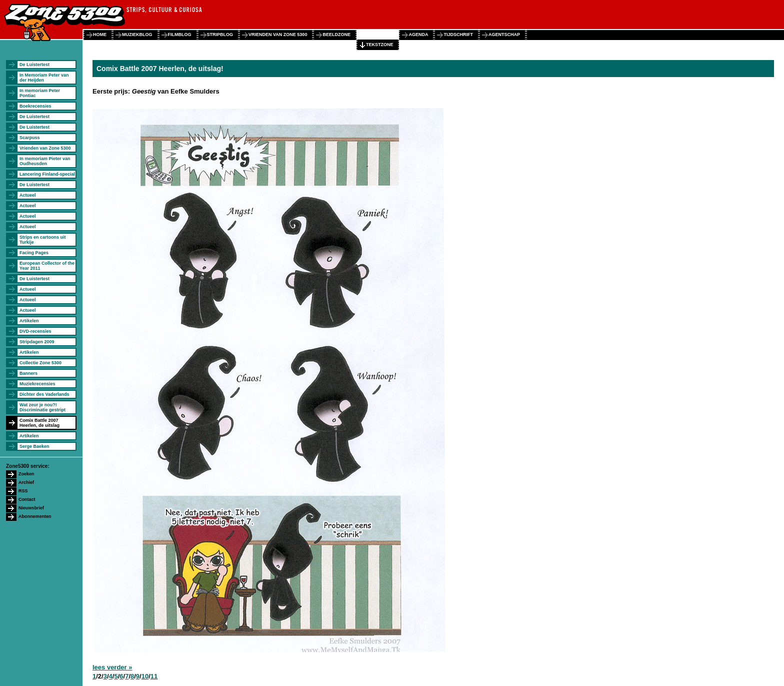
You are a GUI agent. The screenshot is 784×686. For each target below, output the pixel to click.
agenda (418, 35)
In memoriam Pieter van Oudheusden (45, 161)
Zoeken (26, 474)
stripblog (220, 35)
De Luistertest (34, 65)
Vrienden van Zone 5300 (45, 148)
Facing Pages (34, 253)
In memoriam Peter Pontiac (40, 93)
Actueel (28, 195)
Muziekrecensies (37, 384)
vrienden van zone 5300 (278, 35)
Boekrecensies (35, 106)
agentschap (504, 35)
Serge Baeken (34, 446)
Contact (27, 499)
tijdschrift (458, 35)
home (100, 35)
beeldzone (336, 35)
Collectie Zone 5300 (40, 363)
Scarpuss (30, 138)
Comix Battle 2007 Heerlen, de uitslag (39, 423)
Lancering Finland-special (47, 174)
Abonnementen (35, 516)
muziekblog (137, 35)
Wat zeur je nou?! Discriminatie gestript (42, 407)
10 (145, 676)
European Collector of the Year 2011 (47, 266)
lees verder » (112, 667)
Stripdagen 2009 (37, 342)
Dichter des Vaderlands (44, 394)
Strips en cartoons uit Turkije (43, 240)
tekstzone (380, 45)
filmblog (180, 35)
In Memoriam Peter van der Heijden (44, 78)
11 (154, 676)
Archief (26, 482)
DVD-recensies (35, 331)
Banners (28, 373)
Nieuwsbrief (31, 508)
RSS (23, 491)
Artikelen (29, 321)
